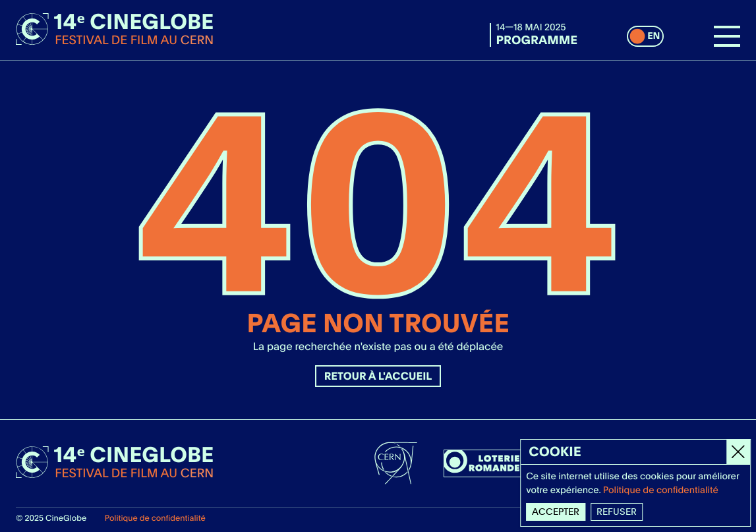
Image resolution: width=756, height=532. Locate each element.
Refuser (617, 512)
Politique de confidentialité (155, 518)
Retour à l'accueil (378, 376)
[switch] (645, 36)
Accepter (556, 512)
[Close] (739, 452)
